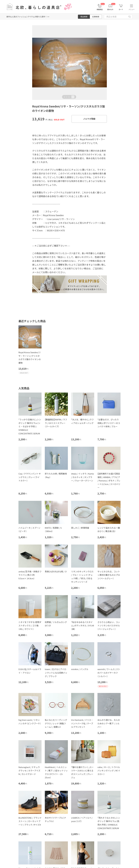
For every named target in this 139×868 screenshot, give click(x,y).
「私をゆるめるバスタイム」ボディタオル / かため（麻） (83, 626)
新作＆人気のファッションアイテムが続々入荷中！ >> (28, 17)
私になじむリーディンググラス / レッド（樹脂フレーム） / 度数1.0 (56, 723)
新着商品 (100, 9)
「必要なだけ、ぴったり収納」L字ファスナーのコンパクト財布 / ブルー (109, 423)
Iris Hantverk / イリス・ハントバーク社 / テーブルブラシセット (82, 723)
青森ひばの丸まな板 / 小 (56, 571)
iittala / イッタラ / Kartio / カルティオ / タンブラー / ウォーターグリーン (83, 477)
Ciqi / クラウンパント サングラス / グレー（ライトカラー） (30, 477)
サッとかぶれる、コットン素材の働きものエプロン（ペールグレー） (109, 575)
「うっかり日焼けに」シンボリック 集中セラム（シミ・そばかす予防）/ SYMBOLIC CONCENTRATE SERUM (30, 426)
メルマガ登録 (89, 119)
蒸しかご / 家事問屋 (80, 528)
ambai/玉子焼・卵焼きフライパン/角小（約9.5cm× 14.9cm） (30, 575)
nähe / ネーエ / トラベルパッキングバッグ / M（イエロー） (109, 771)
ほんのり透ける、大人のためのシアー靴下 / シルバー (109, 723)
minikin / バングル (80, 669)
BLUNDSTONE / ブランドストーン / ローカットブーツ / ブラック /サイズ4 (30, 821)
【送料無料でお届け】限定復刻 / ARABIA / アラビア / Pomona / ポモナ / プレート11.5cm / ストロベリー (109, 481)
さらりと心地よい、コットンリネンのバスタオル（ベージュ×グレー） (109, 626)
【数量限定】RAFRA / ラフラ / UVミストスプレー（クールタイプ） (56, 423)
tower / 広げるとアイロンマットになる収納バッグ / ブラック (56, 673)
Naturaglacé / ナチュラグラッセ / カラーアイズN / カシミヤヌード (29, 771)
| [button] (67, 97)
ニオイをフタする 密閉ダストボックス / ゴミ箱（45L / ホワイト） (30, 626)
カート (121, 9)
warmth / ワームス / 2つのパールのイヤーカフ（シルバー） (109, 673)
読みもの (110, 9)
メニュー (132, 9)
